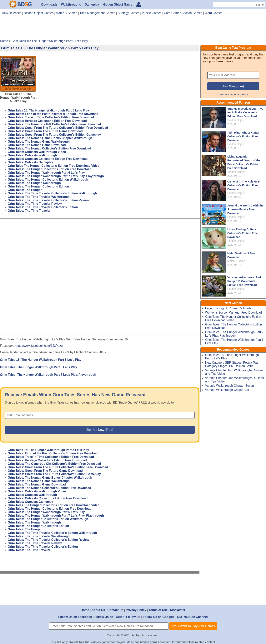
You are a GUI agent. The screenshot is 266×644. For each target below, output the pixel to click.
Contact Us (115, 610)
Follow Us (133, 617)
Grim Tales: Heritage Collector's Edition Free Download (47, 121)
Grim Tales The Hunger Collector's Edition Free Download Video (54, 166)
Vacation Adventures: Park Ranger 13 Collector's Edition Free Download (244, 281)
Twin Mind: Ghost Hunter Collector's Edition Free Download (243, 136)
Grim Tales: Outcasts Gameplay (30, 162)
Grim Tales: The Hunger (25, 190)
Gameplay (92, 5)
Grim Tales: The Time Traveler (29, 211)
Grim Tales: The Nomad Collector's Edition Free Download (49, 148)
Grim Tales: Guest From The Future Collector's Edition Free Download (58, 128)
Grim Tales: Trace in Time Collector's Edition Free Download (51, 117)
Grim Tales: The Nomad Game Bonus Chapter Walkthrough (50, 138)
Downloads (49, 5)
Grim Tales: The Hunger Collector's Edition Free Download (50, 169)
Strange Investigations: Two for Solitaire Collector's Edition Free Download (245, 112)
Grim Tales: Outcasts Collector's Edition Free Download (48, 159)
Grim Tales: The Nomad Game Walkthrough (39, 142)
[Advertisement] (133, 28)
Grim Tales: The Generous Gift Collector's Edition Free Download (54, 124)
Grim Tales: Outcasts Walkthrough (32, 155)
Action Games (193, 13)
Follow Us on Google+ (159, 617)
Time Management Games (97, 13)
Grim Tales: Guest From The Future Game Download (45, 131)
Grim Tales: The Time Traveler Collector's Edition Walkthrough (52, 193)
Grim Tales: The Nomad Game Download (37, 145)
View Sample (225, 94)
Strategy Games (129, 13)
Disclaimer (178, 610)
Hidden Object (236, 120)
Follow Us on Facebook (75, 617)
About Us (98, 610)
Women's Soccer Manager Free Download (233, 313)
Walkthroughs (71, 5)
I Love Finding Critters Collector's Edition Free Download (243, 233)
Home (85, 610)
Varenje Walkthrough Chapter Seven (229, 386)
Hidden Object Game (118, 5)
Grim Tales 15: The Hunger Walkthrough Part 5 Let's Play (48, 110)
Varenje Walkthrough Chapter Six (227, 390)
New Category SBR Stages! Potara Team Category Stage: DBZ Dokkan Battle (233, 364)
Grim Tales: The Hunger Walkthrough (34, 183)
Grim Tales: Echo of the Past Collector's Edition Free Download (53, 114)
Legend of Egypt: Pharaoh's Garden (229, 308)
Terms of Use (158, 610)
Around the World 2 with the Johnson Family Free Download (245, 209)
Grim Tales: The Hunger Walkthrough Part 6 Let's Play (46, 173)
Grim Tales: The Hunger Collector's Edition (38, 186)
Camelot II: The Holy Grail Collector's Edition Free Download (244, 185)
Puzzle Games (152, 13)
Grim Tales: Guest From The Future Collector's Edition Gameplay (54, 135)
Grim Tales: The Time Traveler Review (35, 204)
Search (260, 5)
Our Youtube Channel (192, 617)
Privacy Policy (241, 94)
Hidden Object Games (39, 13)
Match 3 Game (236, 261)
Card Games (172, 13)
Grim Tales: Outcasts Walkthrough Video (37, 152)
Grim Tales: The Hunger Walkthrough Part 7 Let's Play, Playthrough (56, 176)
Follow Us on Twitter (109, 617)
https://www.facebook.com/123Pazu (39, 346)
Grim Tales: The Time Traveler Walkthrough (39, 197)
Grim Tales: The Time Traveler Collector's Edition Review (48, 200)
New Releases (12, 13)
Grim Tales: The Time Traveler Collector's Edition (43, 207)
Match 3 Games (67, 13)
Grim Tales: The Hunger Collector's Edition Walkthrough (48, 180)
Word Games (213, 13)
